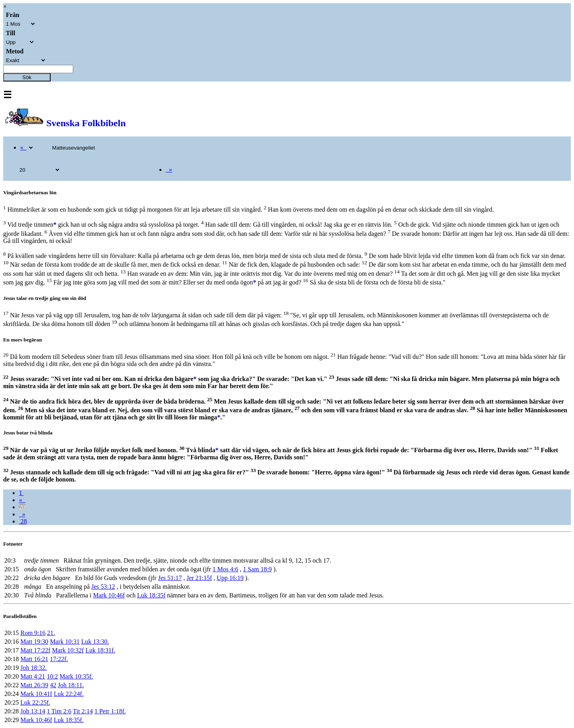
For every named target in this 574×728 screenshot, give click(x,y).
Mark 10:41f (36, 694)
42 (53, 685)
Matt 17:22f (35, 650)
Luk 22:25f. (35, 702)
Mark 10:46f (109, 595)
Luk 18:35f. (69, 720)
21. (51, 633)
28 (23, 521)
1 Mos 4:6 (225, 569)
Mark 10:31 (65, 642)
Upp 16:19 (230, 578)
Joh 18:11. (71, 685)
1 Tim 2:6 (59, 711)
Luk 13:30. (95, 642)
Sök (27, 77)
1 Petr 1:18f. (110, 711)
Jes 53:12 (103, 587)
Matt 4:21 (33, 676)
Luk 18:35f (152, 595)
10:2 (52, 676)
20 (22, 507)
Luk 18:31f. (100, 650)
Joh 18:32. (33, 668)
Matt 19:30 (34, 642)
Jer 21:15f (199, 578)
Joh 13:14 (33, 711)
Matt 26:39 (34, 685)
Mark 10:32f (68, 650)
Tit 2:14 (83, 711)
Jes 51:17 (170, 578)
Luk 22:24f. (69, 694)
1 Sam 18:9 (257, 569)
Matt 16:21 (34, 659)
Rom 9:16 (33, 633)
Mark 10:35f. (76, 676)
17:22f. (59, 659)
